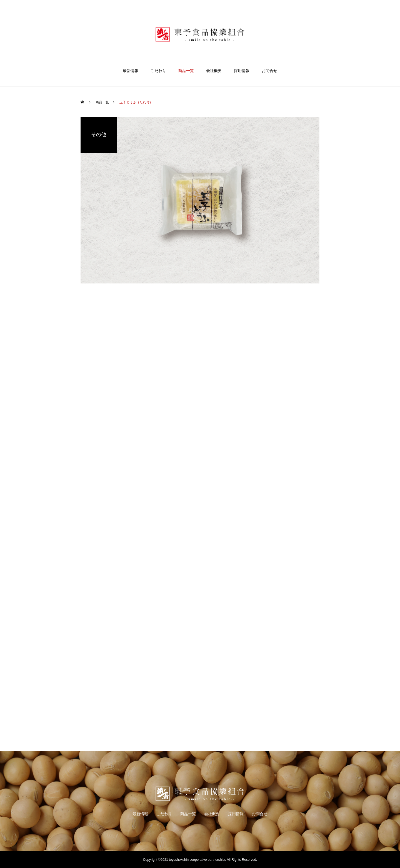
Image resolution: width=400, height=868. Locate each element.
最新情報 (131, 71)
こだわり (158, 71)
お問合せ (269, 71)
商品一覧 (186, 71)
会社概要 (214, 71)
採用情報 (242, 71)
